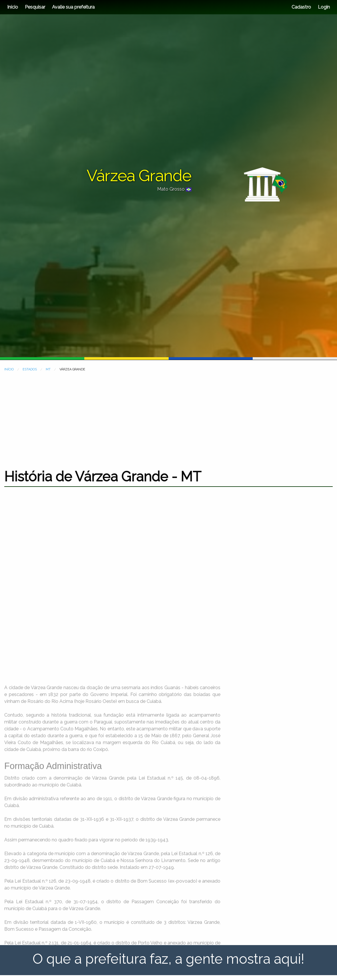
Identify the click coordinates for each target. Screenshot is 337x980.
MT (48, 369)
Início (13, 7)
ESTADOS (30, 369)
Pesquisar (35, 7)
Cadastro (301, 7)
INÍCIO (9, 369)
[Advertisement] (168, 417)
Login (323, 7)
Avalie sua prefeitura (73, 7)
